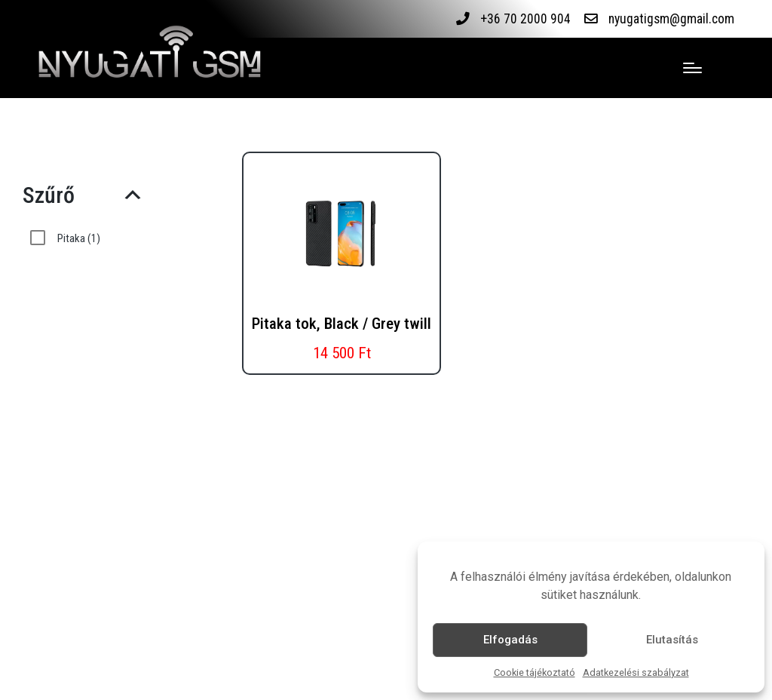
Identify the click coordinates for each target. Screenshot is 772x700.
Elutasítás (672, 640)
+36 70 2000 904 (525, 19)
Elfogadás (510, 640)
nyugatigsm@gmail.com (671, 19)
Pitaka (79, 238)
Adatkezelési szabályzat (636, 672)
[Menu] (692, 68)
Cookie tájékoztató (535, 672)
